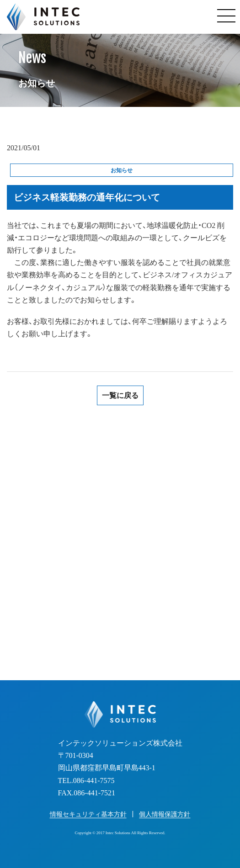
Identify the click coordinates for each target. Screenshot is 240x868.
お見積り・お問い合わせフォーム (120, 622)
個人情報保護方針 (165, 814)
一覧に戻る (120, 395)
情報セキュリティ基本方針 (88, 814)
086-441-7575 (130, 557)
